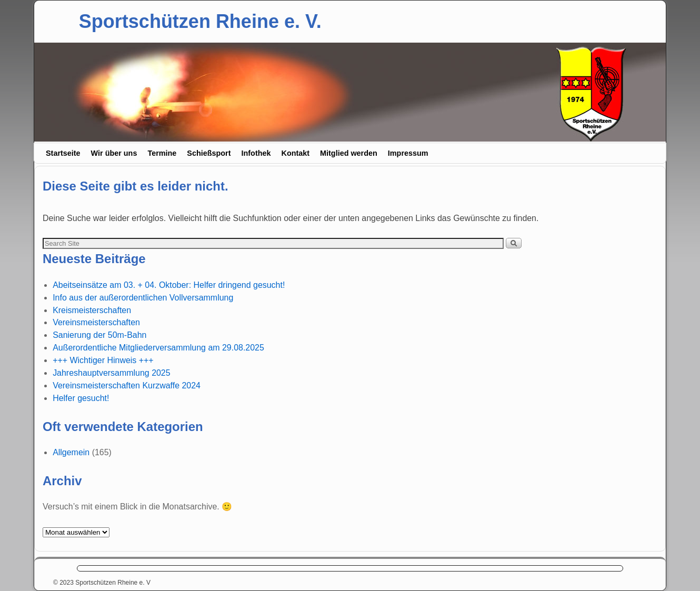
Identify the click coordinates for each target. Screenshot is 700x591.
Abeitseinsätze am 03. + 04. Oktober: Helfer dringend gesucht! (169, 285)
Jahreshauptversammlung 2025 (111, 373)
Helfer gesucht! (81, 398)
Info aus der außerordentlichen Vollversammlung (143, 298)
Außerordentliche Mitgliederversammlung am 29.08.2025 (158, 348)
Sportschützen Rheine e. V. (200, 21)
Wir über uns (114, 153)
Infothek (256, 153)
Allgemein (71, 452)
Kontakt (295, 153)
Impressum (408, 153)
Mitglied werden (349, 153)
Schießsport (209, 153)
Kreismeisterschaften (92, 310)
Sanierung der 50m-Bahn (99, 335)
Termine (162, 153)
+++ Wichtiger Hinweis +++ (103, 360)
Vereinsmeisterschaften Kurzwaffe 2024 (127, 385)
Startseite (63, 153)
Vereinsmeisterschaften (96, 322)
